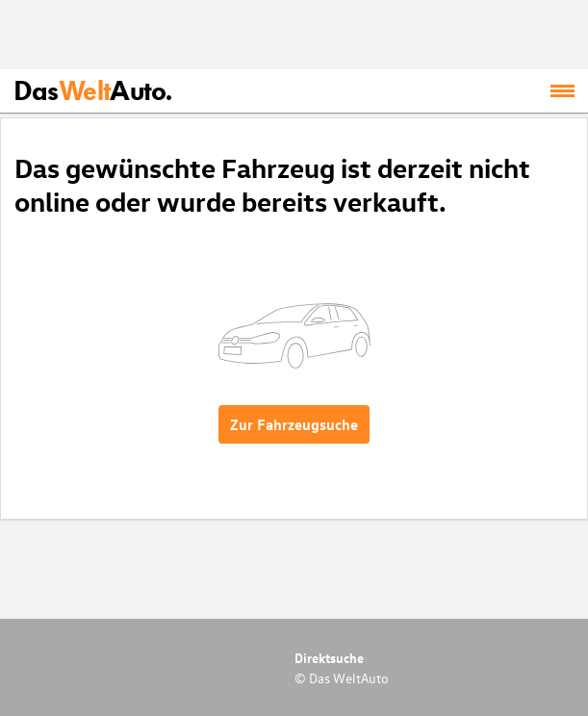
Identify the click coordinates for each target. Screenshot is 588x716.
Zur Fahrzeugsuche (294, 424)
